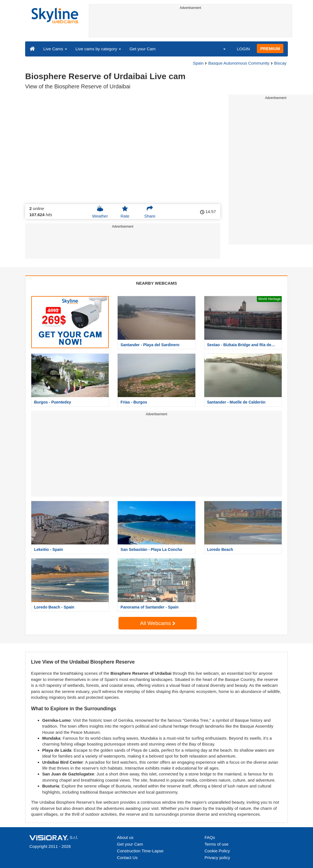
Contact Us (127, 858)
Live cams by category (98, 49)
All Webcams (158, 623)
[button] (221, 49)
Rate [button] (125, 212)
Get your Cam (142, 49)
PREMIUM (270, 49)
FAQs (210, 837)
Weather (100, 212)
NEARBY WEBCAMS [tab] (156, 283)
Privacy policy (217, 858)
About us (125, 837)
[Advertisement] (191, 24)
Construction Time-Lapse (140, 851)
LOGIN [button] (243, 49)
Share (150, 212)
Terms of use (217, 844)
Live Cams (55, 49)
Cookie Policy (217, 851)
